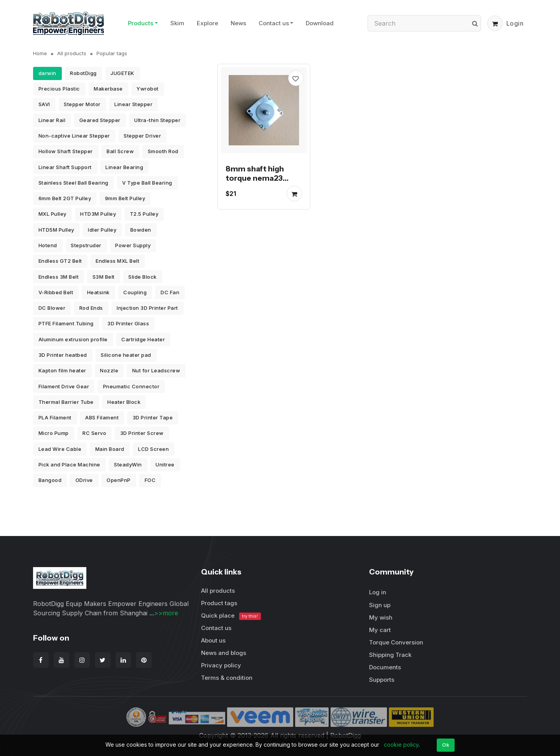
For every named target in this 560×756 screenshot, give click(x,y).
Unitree (165, 464)
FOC (150, 480)
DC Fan (170, 292)
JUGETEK (122, 73)
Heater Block (124, 402)
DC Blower (52, 308)
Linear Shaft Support (65, 167)
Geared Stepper (100, 120)
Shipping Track (390, 655)
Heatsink (98, 292)
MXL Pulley (52, 214)
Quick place (231, 616)
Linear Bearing (124, 167)
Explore (207, 23)
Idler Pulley (102, 230)
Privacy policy (221, 665)
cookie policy (401, 745)
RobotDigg (83, 73)
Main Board (110, 449)
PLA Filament (55, 417)
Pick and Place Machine (69, 464)
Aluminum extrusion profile (73, 339)
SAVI (44, 104)
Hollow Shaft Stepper (66, 151)
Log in (378, 592)
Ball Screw (120, 151)
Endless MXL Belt (117, 261)
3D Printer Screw (142, 433)
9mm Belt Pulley (125, 198)
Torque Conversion (396, 642)
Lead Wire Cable (60, 449)
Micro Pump (54, 433)
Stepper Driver (142, 136)
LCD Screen (153, 449)
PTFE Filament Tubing (66, 323)
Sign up (380, 605)
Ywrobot (148, 89)
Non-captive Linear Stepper (74, 136)
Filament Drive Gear (64, 386)
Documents (385, 667)
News (238, 23)
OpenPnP (119, 480)
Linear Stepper (133, 104)
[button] (495, 23)
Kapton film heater (62, 370)
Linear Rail (52, 120)
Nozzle (109, 370)
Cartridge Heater (143, 339)
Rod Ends (91, 308)
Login (515, 23)
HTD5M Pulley (56, 230)
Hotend (48, 245)
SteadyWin (128, 464)
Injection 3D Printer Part (147, 308)
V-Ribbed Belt (56, 292)
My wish (381, 617)
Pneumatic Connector (131, 386)
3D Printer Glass (128, 323)
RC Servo (94, 433)
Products (141, 23)
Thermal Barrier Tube (66, 402)
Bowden (141, 230)
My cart (380, 630)
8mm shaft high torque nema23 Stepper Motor (255, 178)
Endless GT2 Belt (60, 261)
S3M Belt (104, 277)
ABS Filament (102, 417)
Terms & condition (227, 678)
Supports (382, 680)
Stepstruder (86, 245)
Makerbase (108, 89)
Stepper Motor (82, 104)
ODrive (84, 480)
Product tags (219, 603)
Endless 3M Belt (59, 277)
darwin (47, 73)
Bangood (50, 480)
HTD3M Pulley (98, 214)
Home (40, 53)
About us (213, 640)
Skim (177, 23)
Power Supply (133, 245)
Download (320, 23)
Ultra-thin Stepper (157, 120)
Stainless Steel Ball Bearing (73, 183)
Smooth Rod (163, 151)
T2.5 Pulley (144, 214)
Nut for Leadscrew (156, 370)
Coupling (135, 292)
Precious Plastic (59, 89)
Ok (446, 745)
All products (72, 53)
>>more (166, 613)
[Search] (424, 23)
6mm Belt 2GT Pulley (65, 198)
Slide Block (143, 277)
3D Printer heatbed (63, 355)
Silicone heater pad (126, 355)
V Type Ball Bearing (147, 183)
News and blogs (224, 653)
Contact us (274, 23)
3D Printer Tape (153, 417)
